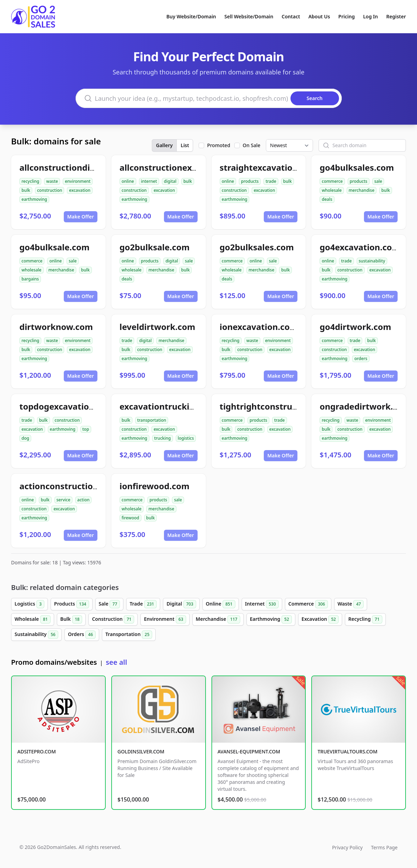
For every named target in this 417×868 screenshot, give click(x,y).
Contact (291, 16)
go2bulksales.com (257, 247)
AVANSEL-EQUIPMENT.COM (249, 751)
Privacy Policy (347, 847)
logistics (186, 438)
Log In (370, 16)
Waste (351, 604)
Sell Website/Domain (249, 16)
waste (52, 181)
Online (221, 604)
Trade (143, 604)
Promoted (219, 145)
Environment (165, 619)
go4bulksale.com (54, 247)
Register (396, 16)
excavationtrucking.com (170, 406)
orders (361, 359)
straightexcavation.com (269, 167)
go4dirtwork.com (355, 327)
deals (327, 199)
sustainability (372, 261)
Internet (262, 604)
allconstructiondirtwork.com (79, 167)
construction (50, 190)
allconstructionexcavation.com (184, 167)
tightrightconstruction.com (277, 406)
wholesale (332, 190)
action (83, 500)
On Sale (251, 145)
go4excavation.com (360, 247)
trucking (163, 438)
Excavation (320, 619)
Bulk (71, 619)
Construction (113, 619)
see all (116, 662)
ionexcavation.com (259, 327)
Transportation (129, 635)
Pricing (346, 16)
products (250, 181)
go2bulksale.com (155, 247)
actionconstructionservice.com (84, 486)
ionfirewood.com (155, 486)
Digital (181, 604)
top (86, 429)
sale (378, 181)
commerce (332, 181)
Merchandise (218, 619)
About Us (319, 16)
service (63, 500)
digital (170, 181)
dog (25, 438)
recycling (30, 181)
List (185, 145)
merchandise (362, 190)
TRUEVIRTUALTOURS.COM (347, 751)
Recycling (365, 619)
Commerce (308, 604)
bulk (26, 190)
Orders (82, 635)
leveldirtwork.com (157, 327)
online (128, 181)
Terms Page (384, 847)
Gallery (164, 145)
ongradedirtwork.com (365, 406)
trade (271, 181)
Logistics (29, 604)
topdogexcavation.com (67, 406)
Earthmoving (271, 619)
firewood (131, 518)
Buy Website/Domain (191, 16)
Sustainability (36, 635)
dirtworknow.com (56, 327)
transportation (152, 420)
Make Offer (81, 217)
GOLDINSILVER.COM (141, 751)
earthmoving (34, 199)
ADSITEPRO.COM (37, 751)
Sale (109, 604)
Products (72, 604)
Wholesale (33, 619)
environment (78, 181)
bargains (30, 279)
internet (149, 181)
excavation (80, 190)
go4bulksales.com (357, 167)
